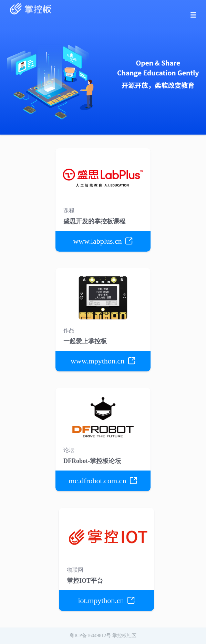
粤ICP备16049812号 (90, 636)
